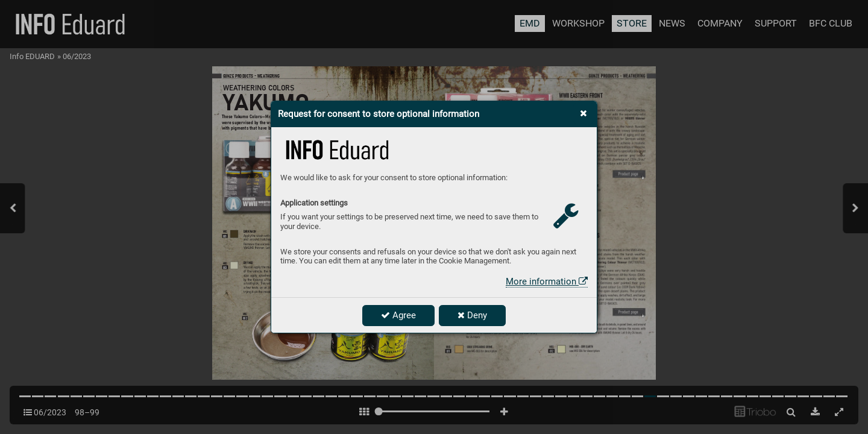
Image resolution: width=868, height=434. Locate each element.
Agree (398, 315)
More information (547, 281)
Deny (472, 315)
